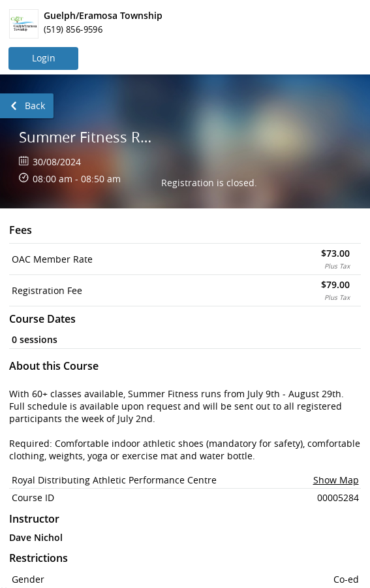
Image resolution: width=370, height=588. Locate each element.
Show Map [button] (336, 480)
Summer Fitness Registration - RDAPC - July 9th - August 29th (86, 137)
